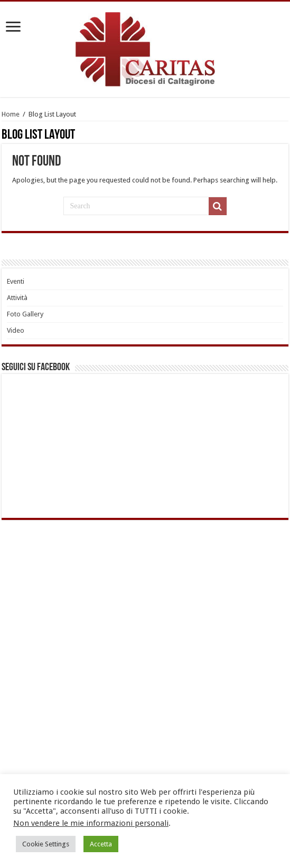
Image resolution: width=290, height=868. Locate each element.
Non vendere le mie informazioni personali (91, 823)
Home (11, 114)
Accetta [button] (101, 844)
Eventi (16, 281)
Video (16, 330)
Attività (17, 298)
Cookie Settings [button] (46, 844)
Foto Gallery (25, 314)
